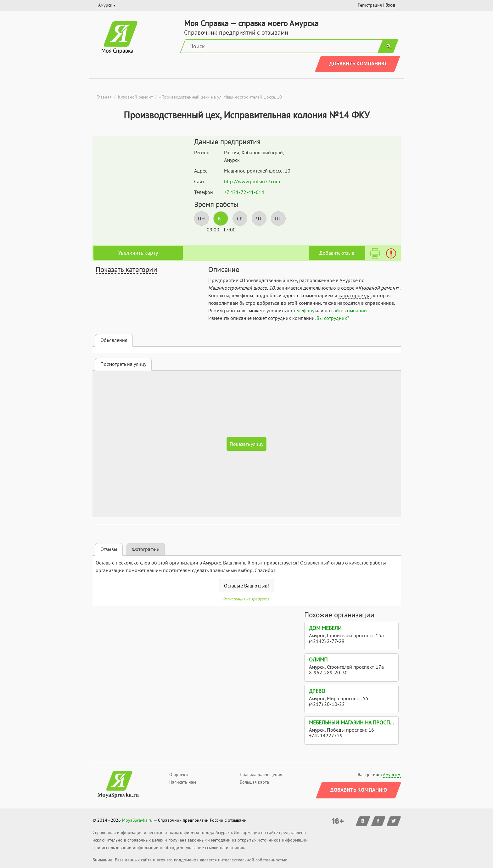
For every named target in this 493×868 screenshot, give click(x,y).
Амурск (390, 774)
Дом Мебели (325, 628)
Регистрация (370, 5)
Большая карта (254, 782)
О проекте (179, 774)
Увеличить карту (138, 253)
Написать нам (183, 782)
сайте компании (349, 310)
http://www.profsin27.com (252, 181)
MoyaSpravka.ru (137, 820)
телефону (304, 310)
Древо (317, 691)
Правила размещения (261, 774)
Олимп (318, 660)
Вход (390, 5)
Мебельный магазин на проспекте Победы (366, 723)
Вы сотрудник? (333, 318)
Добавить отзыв (337, 253)
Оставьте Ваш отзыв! (246, 586)
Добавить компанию (358, 64)
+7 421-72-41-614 (244, 192)
